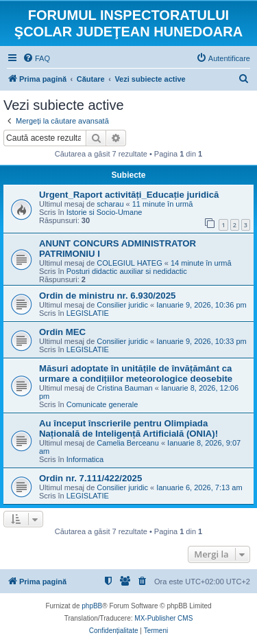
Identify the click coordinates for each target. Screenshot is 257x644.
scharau (110, 204)
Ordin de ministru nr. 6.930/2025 (107, 296)
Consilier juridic (122, 305)
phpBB (92, 606)
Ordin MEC (62, 332)
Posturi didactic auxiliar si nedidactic (127, 271)
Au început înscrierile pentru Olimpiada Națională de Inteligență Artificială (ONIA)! (128, 428)
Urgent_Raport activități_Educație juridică (129, 195)
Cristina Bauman (124, 388)
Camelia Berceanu (128, 443)
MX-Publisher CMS (163, 618)
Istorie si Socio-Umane (105, 212)
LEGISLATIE (88, 313)
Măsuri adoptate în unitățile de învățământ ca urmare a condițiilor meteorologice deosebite (136, 373)
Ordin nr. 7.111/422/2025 (90, 478)
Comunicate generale (102, 404)
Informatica (85, 459)
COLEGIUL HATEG (129, 263)
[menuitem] (36, 58)
